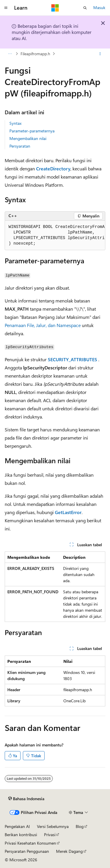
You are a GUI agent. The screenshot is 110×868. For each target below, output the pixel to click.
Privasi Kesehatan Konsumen (30, 843)
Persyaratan (20, 146)
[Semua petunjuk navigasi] (10, 54)
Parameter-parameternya (32, 131)
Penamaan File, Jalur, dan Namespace (43, 325)
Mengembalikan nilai (28, 138)
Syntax (15, 123)
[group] (55, 235)
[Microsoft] (55, 8)
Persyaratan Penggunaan (27, 851)
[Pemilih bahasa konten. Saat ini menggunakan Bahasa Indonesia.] (26, 799)
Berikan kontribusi (21, 835)
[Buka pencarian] (85, 8)
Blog (80, 826)
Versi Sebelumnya (53, 826)
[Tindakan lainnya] (100, 54)
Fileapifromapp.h (35, 54)
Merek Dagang (69, 851)
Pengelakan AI (17, 826)
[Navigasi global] (6, 8)
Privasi (50, 835)
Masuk (99, 7)
